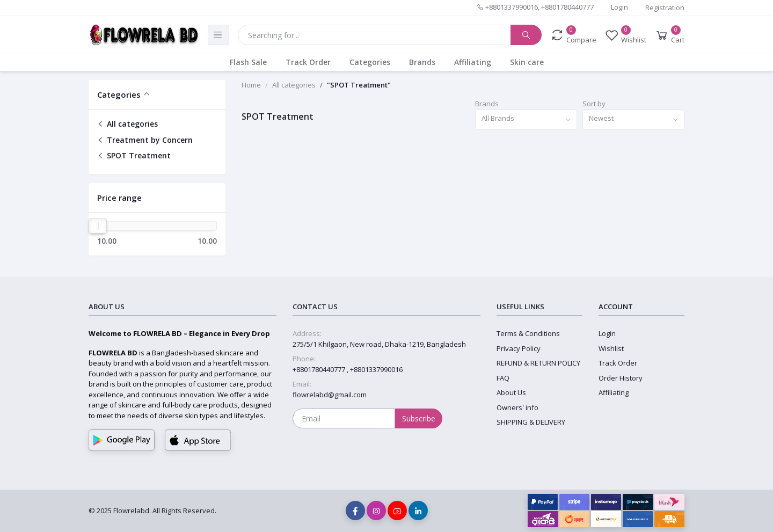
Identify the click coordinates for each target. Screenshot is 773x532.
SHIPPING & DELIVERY (531, 422)
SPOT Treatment (134, 155)
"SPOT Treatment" (359, 85)
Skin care (527, 62)
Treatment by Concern (145, 140)
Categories (370, 62)
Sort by (594, 104)
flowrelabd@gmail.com (330, 395)
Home (251, 85)
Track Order (308, 62)
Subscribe (419, 418)
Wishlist (611, 348)
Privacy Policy (519, 348)
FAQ (503, 378)
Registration (665, 8)
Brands (422, 62)
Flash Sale (248, 62)
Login (619, 7)
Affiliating (473, 62)
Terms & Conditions (528, 333)
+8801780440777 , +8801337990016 (348, 369)
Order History (621, 378)
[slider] (98, 226)
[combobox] (526, 120)
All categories (127, 124)
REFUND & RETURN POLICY (538, 363)
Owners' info (517, 407)
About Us (511, 392)
